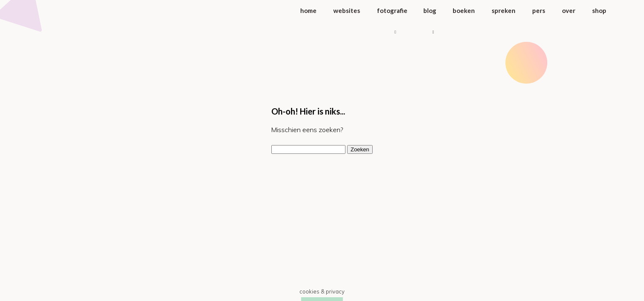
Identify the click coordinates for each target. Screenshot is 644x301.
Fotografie (392, 10)
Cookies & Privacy (322, 291)
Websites (347, 10)
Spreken (504, 10)
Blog (430, 10)
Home (308, 10)
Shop (599, 10)
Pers (539, 10)
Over (569, 10)
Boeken (464, 10)
